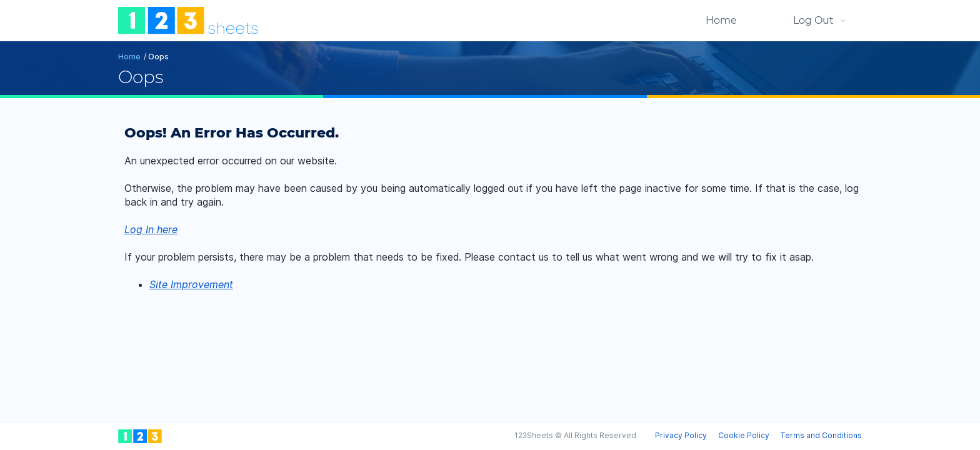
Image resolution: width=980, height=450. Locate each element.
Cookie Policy (744, 435)
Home (721, 20)
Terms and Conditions (821, 435)
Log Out (813, 20)
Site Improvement (191, 284)
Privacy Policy (681, 435)
